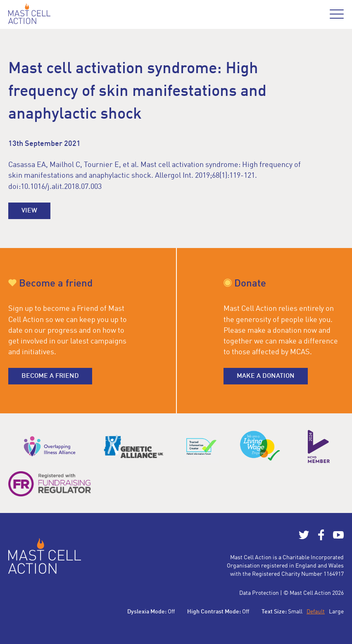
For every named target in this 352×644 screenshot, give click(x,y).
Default (316, 612)
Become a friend (50, 376)
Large (336, 612)
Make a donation (266, 376)
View (29, 211)
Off (171, 612)
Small (295, 612)
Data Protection (259, 593)
